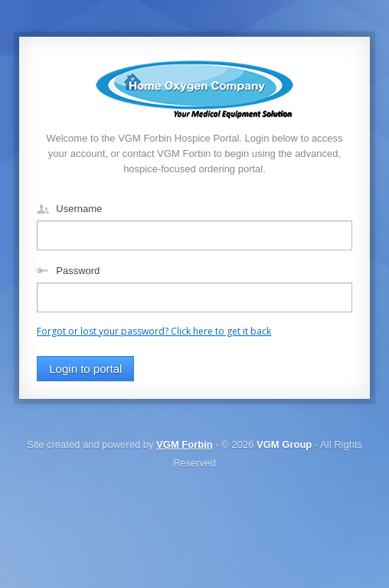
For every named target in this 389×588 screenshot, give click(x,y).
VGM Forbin (185, 444)
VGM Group (284, 444)
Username (79, 209)
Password (78, 271)
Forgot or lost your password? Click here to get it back (154, 331)
